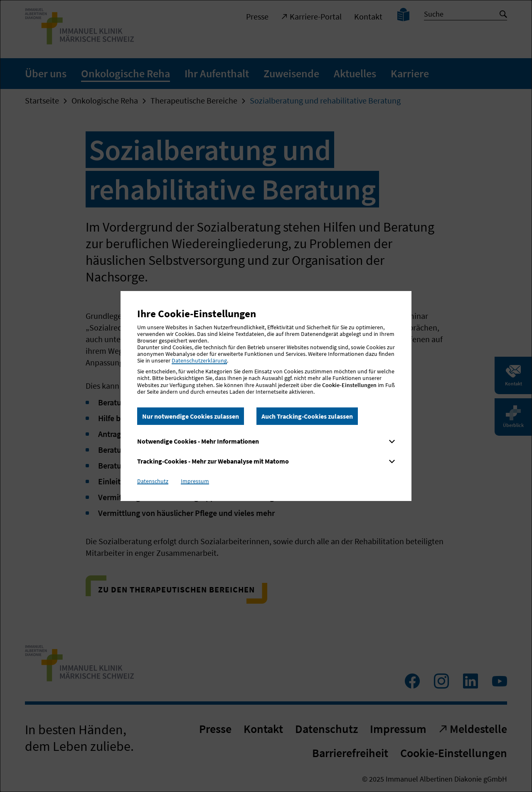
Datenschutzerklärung (199, 360)
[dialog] (266, 396)
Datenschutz (153, 481)
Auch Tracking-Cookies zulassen (307, 416)
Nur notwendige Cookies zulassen (191, 416)
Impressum (195, 481)
